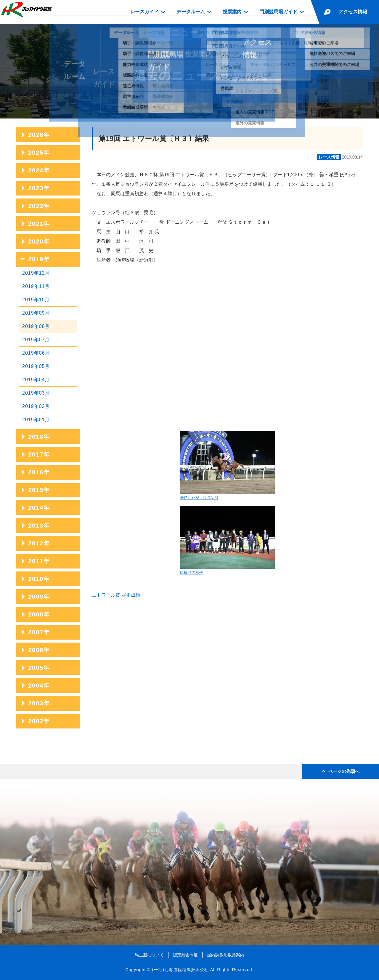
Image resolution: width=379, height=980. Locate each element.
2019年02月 (36, 406)
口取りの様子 (227, 540)
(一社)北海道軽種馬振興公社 (180, 970)
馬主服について (149, 955)
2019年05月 (36, 366)
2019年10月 (36, 300)
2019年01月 (36, 420)
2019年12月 (36, 273)
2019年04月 (36, 380)
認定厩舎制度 (185, 955)
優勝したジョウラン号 (227, 465)
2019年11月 (36, 286)
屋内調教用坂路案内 (226, 955)
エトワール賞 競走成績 (116, 595)
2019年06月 (36, 353)
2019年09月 (36, 313)
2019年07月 (36, 340)
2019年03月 (36, 393)
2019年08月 (36, 326)
